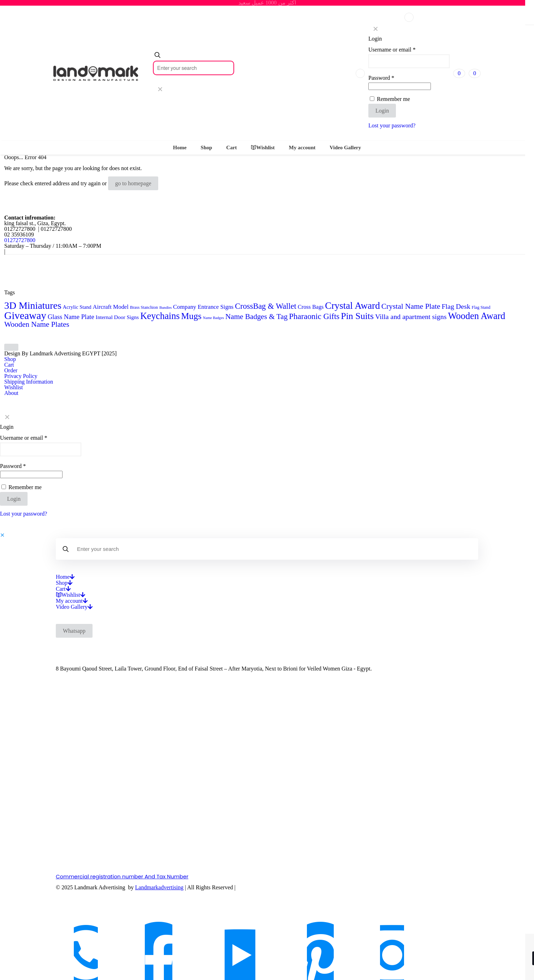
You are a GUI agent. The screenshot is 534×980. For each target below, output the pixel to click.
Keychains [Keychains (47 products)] (160, 316)
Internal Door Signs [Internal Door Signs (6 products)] (117, 317)
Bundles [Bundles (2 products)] (165, 308)
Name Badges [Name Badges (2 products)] (213, 318)
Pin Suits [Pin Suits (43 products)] (357, 316)
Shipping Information (29, 382)
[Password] (400, 86)
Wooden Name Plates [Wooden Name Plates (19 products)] (37, 324)
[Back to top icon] (11, 347)
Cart (9, 365)
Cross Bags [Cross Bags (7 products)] (311, 307)
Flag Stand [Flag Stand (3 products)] (481, 307)
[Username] (409, 61)
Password (381, 78)
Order (11, 370)
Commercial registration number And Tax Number (122, 876)
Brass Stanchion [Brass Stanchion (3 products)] (144, 307)
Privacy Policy (21, 376)
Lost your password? (392, 125)
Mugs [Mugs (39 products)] (191, 316)
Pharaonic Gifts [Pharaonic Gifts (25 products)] (314, 316)
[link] (160, 89)
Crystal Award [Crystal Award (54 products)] (352, 306)
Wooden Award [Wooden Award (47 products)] (476, 316)
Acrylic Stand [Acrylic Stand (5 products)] (77, 307)
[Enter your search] (194, 68)
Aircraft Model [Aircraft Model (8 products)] (111, 307)
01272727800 (20, 240)
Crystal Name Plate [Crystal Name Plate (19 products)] (411, 306)
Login (382, 111)
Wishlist (14, 387)
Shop (10, 359)
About (11, 393)
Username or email (392, 50)
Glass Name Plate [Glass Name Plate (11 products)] (71, 317)
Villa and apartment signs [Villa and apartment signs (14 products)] (411, 317)
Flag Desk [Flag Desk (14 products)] (456, 306)
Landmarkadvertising (159, 887)
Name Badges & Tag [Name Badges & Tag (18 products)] (256, 317)
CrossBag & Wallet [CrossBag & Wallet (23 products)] (266, 306)
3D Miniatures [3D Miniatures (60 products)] (33, 305)
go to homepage (133, 183)
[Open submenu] (72, 577)
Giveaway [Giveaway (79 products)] (25, 315)
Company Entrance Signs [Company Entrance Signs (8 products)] (203, 307)
